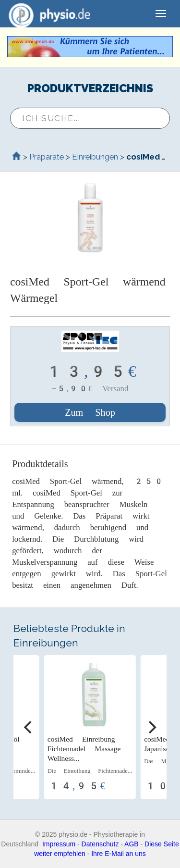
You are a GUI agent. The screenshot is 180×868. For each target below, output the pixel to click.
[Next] (151, 727)
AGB (132, 844)
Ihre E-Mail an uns (119, 854)
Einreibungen (95, 157)
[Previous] (29, 727)
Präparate (47, 157)
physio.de (46, 14)
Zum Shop (90, 412)
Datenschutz (100, 844)
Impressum (59, 844)
